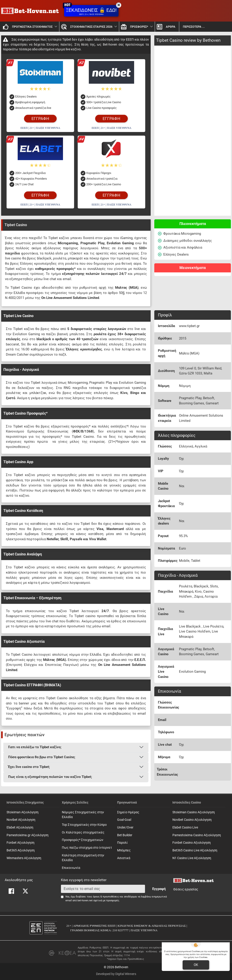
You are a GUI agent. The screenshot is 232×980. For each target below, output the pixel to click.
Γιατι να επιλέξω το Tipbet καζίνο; (35, 747)
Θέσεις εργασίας (186, 889)
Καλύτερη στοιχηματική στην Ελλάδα (83, 858)
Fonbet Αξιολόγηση (21, 843)
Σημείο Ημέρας (128, 812)
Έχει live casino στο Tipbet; (29, 767)
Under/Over (125, 827)
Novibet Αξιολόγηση (21, 820)
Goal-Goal (124, 820)
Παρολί (122, 843)
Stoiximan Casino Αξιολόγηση (194, 812)
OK (196, 965)
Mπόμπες (124, 850)
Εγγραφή (159, 889)
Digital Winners (126, 974)
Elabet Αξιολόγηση (20, 827)
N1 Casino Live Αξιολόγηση (192, 858)
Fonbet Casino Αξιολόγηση (192, 843)
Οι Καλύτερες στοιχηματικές (83, 832)
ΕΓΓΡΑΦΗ (40, 119)
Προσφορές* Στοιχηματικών (83, 840)
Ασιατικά (124, 858)
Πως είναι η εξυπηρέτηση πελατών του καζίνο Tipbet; (50, 777)
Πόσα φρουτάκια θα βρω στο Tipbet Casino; (42, 757)
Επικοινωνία (71, 868)
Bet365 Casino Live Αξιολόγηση (195, 850)
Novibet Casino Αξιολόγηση (192, 820)
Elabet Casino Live (185, 827)
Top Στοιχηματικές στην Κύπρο (84, 825)
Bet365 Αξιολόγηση (21, 850)
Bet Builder (125, 835)
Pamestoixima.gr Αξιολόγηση (28, 835)
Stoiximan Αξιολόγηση (23, 812)
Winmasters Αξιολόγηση (24, 858)
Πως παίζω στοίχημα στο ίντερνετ (87, 848)
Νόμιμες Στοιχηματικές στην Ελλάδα (83, 815)
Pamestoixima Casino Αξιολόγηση (197, 835)
